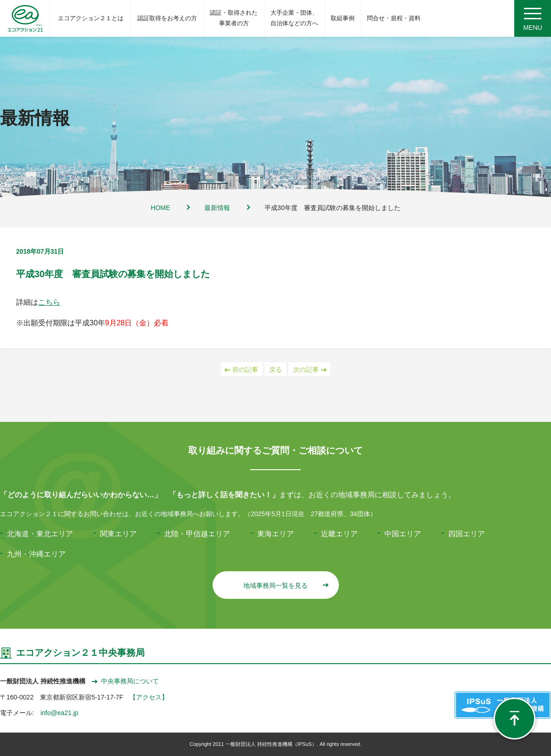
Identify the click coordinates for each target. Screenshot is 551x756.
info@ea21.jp (59, 713)
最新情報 (217, 208)
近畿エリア (339, 534)
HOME (160, 208)
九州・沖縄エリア (36, 554)
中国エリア (403, 534)
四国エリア (467, 534)
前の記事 (242, 369)
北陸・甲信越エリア (197, 534)
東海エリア (275, 534)
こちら (49, 302)
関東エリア (118, 534)
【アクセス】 (149, 697)
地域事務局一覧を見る (285, 585)
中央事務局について (125, 681)
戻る (275, 369)
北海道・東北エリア (40, 534)
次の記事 (309, 369)
